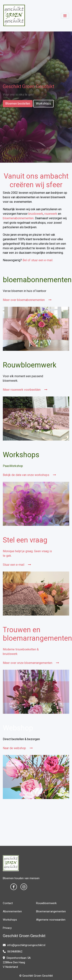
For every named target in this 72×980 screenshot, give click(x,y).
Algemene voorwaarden (51, 920)
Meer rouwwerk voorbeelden (25, 390)
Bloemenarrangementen (51, 911)
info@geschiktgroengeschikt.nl (24, 945)
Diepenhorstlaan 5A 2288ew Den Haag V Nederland (17, 962)
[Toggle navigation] (65, 16)
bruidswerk (36, 214)
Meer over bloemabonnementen (27, 300)
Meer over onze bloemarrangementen (31, 663)
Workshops (43, 104)
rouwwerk (51, 214)
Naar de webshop (18, 748)
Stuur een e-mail (17, 565)
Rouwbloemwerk (46, 903)
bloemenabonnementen (18, 218)
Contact (8, 903)
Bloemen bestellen (18, 104)
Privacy (7, 928)
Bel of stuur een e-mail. (38, 260)
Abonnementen (12, 911)
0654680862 (13, 952)
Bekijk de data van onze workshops (29, 475)
